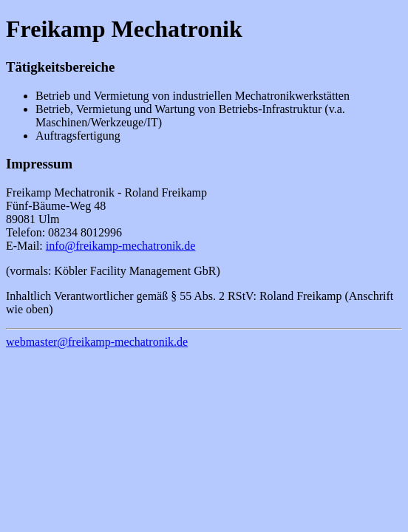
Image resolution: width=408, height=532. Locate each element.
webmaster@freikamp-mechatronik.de (97, 342)
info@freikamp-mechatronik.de (121, 246)
